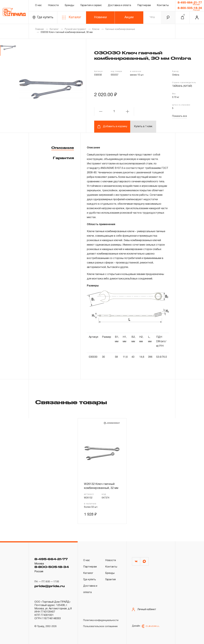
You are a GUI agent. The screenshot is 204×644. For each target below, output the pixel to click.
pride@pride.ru (50, 586)
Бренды (69, 5)
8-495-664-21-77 (190, 3)
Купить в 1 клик (143, 127)
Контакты (163, 5)
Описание (63, 148)
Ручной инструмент (75, 29)
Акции (129, 17)
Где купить (43, 17)
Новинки (100, 17)
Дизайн (146, 626)
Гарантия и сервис (91, 5)
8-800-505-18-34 (190, 8)
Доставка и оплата (119, 5)
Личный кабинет (144, 610)
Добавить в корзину (112, 127)
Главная (39, 29)
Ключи (96, 29)
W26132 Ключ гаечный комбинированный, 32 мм (101, 486)
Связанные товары (71, 402)
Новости (53, 5)
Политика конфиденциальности (101, 620)
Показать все (180, 116)
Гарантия (63, 158)
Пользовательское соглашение (100, 627)
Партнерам (144, 5)
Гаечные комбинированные (120, 29)
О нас (38, 5)
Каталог (72, 17)
